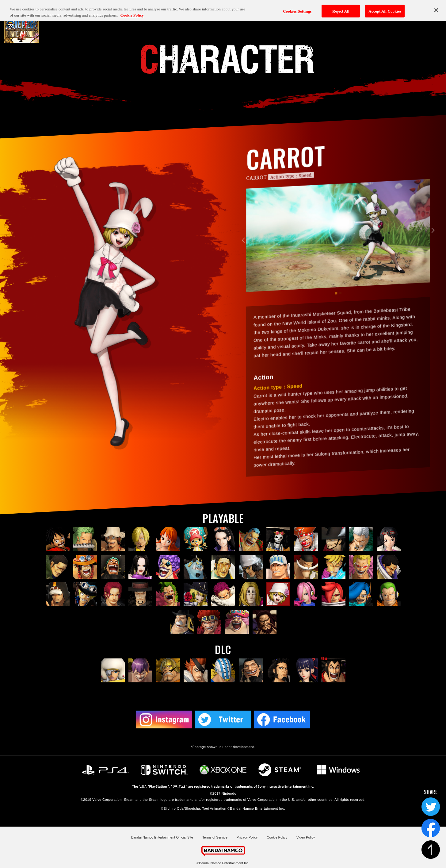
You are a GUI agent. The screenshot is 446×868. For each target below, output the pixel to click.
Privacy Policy (247, 837)
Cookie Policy (277, 837)
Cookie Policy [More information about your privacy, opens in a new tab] (132, 9)
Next (432, 245)
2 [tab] (340, 308)
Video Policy (306, 837)
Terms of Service (215, 837)
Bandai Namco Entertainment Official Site (162, 837)
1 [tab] (336, 308)
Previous (244, 255)
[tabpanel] (338, 250)
